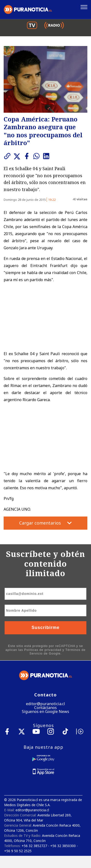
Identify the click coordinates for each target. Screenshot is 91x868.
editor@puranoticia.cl (45, 704)
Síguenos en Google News (45, 711)
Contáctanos (45, 708)
